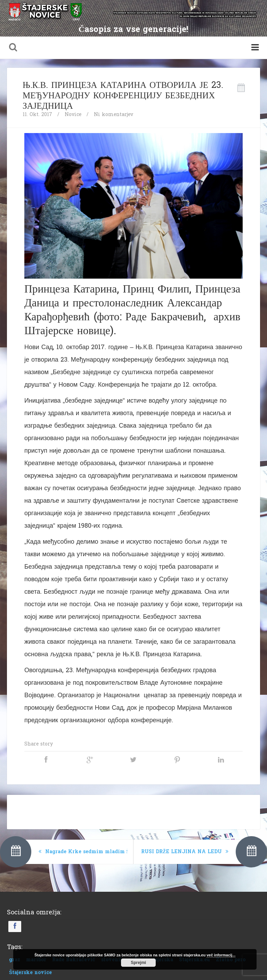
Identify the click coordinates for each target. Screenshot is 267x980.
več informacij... (221, 955)
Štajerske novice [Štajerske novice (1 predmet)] (30, 973)
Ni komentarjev (114, 114)
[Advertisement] (133, 810)
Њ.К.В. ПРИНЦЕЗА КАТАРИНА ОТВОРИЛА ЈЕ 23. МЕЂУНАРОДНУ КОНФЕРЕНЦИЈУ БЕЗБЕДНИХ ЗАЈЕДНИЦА (123, 96)
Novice (73, 114)
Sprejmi (138, 963)
